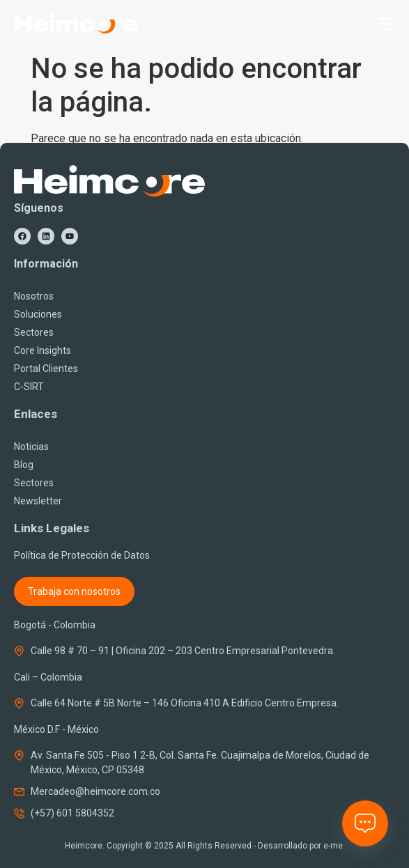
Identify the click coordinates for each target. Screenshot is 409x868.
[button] (385, 24)
